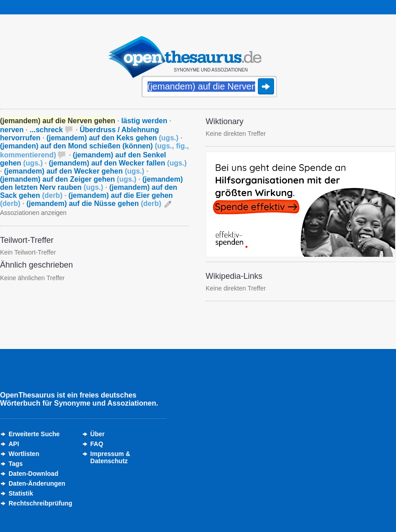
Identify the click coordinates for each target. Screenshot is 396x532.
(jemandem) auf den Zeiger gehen (68, 179)
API (14, 444)
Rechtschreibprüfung (40, 503)
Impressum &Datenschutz (110, 457)
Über (98, 434)
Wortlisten (24, 454)
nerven (12, 130)
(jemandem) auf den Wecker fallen (117, 163)
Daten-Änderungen (37, 483)
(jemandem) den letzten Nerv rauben (91, 183)
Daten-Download (33, 474)
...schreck (46, 130)
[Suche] (209, 87)
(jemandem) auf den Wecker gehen (74, 171)
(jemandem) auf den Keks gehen (112, 138)
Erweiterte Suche (34, 434)
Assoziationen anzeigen (33, 213)
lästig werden (144, 121)
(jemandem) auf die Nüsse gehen (94, 203)
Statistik (21, 493)
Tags (16, 464)
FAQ (97, 444)
